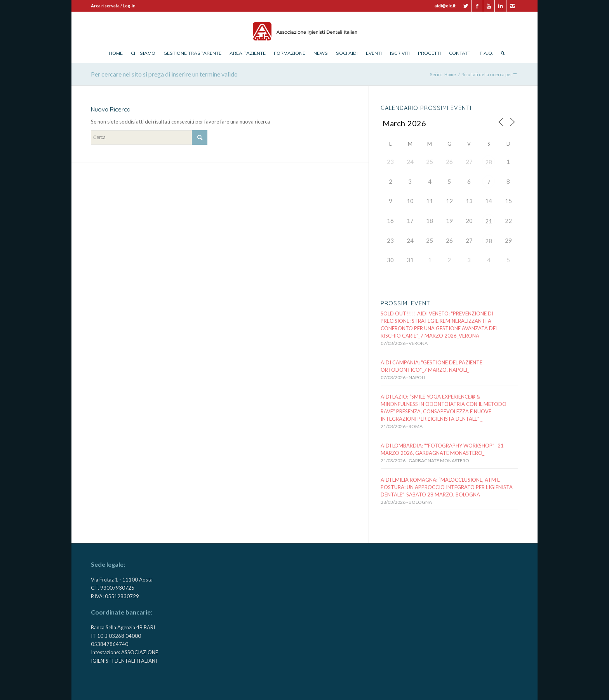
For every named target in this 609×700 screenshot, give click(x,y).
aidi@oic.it (445, 6)
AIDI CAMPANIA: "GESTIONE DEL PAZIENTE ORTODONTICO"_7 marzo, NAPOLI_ (432, 366)
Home (450, 74)
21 (489, 221)
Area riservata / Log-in (113, 6)
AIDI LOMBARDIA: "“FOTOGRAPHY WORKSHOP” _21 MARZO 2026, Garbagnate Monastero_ (442, 449)
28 (489, 162)
